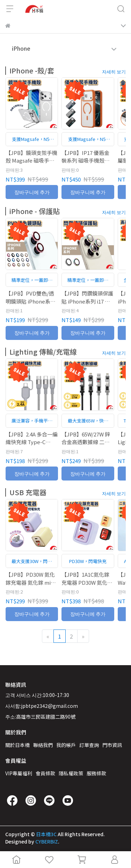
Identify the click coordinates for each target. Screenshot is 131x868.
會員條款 (45, 773)
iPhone (21, 48)
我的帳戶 (66, 745)
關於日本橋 (17, 745)
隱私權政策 (71, 773)
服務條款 (96, 773)
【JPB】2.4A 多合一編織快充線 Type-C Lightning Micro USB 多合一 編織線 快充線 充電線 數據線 (32, 438)
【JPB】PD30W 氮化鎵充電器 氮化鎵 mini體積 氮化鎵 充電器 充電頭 (31, 579)
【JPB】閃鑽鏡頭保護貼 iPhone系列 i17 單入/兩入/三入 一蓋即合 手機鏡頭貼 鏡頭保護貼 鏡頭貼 (88, 297)
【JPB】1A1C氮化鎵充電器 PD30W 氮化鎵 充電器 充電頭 (87, 579)
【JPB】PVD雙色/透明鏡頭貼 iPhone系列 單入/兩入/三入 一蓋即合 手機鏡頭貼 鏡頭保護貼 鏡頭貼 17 (32, 297)
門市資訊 (112, 745)
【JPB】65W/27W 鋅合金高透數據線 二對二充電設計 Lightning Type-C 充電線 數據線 (87, 438)
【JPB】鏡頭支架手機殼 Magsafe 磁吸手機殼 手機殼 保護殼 (31, 157)
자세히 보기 (114, 72)
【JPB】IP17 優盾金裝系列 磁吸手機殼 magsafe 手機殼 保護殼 (86, 157)
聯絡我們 (43, 745)
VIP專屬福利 (19, 773)
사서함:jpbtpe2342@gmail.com (42, 706)
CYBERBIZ (47, 841)
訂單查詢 (89, 745)
